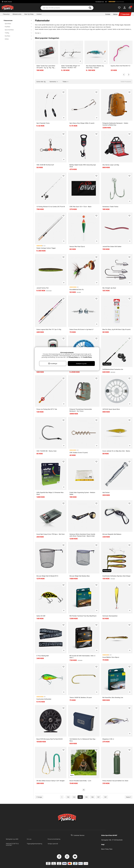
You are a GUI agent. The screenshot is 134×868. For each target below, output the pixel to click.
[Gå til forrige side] (39, 797)
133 (74, 797)
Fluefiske (17, 27)
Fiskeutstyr (6, 14)
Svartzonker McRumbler (44, 699)
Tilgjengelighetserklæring (34, 844)
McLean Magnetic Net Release (112, 534)
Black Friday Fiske (107, 849)
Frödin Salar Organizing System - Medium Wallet (82, 493)
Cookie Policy (87, 357)
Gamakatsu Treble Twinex (110, 207)
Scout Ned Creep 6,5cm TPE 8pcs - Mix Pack (51, 534)
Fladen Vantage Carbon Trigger (46, 248)
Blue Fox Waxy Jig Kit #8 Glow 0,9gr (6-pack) (117, 329)
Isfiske (17, 39)
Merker (115, 14)
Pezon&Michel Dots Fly (77, 289)
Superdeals (125, 14)
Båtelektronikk (17, 14)
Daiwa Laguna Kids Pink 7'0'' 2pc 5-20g (49, 329)
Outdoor (39, 14)
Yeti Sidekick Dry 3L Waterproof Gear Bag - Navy (83, 740)
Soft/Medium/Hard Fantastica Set (113, 369)
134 (80, 797)
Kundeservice (100, 2)
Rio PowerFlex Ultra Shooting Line (113, 697)
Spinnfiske (17, 24)
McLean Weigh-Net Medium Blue (80, 576)
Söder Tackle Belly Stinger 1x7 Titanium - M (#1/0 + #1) (71, 67)
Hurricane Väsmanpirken (110, 616)
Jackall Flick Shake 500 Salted (112, 246)
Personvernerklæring (54, 839)
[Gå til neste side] (129, 797)
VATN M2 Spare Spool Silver (111, 409)
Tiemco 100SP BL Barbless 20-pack (81, 697)
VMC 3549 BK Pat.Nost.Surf (45, 165)
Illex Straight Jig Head (109, 288)
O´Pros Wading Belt (43, 656)
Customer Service (79, 835)
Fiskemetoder (17, 20)
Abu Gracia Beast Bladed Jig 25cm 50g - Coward (95, 67)
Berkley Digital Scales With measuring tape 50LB (83, 166)
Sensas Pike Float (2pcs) (77, 246)
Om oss (29, 839)
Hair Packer (106, 492)
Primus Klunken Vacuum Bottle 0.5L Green (115, 781)
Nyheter (108, 14)
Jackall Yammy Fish (43, 288)
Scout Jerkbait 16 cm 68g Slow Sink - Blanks (116, 451)
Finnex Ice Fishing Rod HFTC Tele (47, 409)
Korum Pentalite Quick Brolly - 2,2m (80, 781)
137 (98, 797)
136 (92, 797)
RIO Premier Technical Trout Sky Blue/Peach (83, 616)
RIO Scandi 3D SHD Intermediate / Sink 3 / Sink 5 (82, 657)
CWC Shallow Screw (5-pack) (79, 453)
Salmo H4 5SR (41, 616)
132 (68, 797)
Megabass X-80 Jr (108, 739)
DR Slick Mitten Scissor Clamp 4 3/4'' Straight (50, 781)
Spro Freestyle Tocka (43, 123)
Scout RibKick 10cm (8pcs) (111, 657)
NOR (8, 2)
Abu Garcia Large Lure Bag (111, 165)
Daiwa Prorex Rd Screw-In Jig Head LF (81, 329)
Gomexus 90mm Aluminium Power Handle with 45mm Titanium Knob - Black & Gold (82, 535)
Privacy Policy (73, 357)
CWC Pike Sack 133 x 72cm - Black (80, 207)
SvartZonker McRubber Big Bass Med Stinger (116, 576)
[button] (119, 2)
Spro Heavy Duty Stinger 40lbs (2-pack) (82, 123)
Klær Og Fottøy (29, 14)
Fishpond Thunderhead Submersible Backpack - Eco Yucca (81, 410)
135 (86, 797)
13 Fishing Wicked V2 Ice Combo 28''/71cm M (51, 207)
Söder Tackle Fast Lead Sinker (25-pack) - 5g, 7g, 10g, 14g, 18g (46, 67)
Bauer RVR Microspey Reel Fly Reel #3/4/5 (50, 739)
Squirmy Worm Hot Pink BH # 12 (120, 66)
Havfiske (17, 36)
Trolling (17, 33)
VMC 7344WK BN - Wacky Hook (46, 451)
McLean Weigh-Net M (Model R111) (47, 576)
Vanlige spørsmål (53, 844)
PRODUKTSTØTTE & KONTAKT (12, 844)
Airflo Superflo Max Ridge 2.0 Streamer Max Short (50, 493)
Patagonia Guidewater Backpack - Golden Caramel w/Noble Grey (115, 124)
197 (105, 797)
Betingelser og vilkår (12, 839)
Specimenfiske (17, 30)
